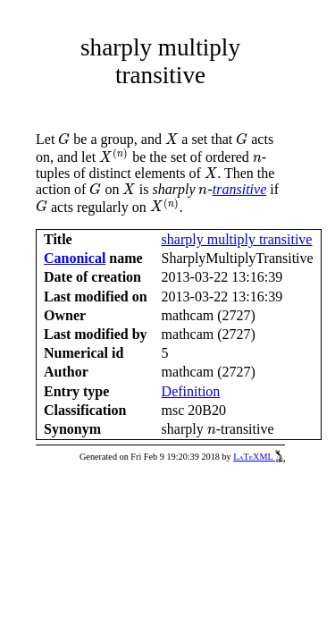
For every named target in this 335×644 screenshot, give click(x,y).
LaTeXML (259, 457)
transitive (239, 189)
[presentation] (64, 139)
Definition (191, 391)
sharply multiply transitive (237, 239)
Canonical (75, 258)
